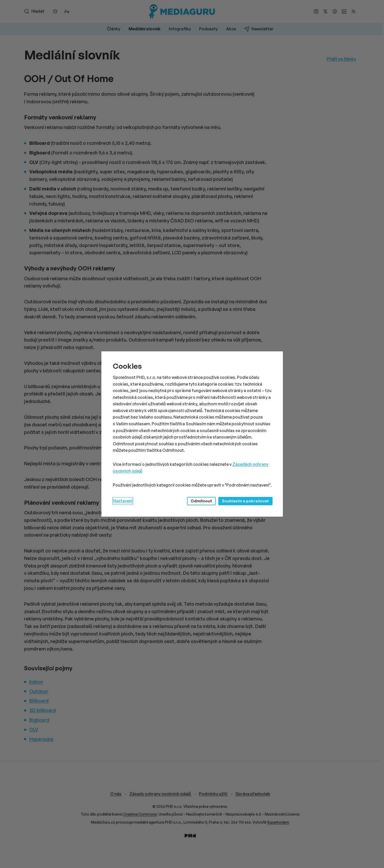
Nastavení (123, 501)
